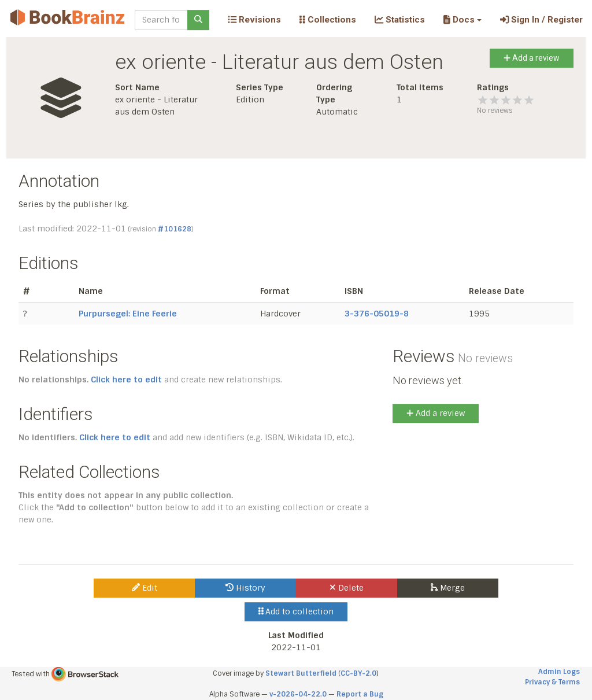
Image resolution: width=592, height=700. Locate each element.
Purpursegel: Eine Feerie (128, 314)
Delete (347, 588)
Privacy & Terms (552, 682)
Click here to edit (126, 380)
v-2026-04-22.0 (298, 694)
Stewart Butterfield (301, 673)
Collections (328, 20)
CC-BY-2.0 (358, 673)
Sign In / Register (541, 20)
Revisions (254, 20)
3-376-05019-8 (377, 314)
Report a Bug (360, 694)
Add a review (532, 58)
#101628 (175, 229)
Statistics (400, 20)
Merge (448, 588)
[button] (462, 20)
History (245, 588)
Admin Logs (559, 672)
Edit (145, 588)
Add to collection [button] (296, 611)
